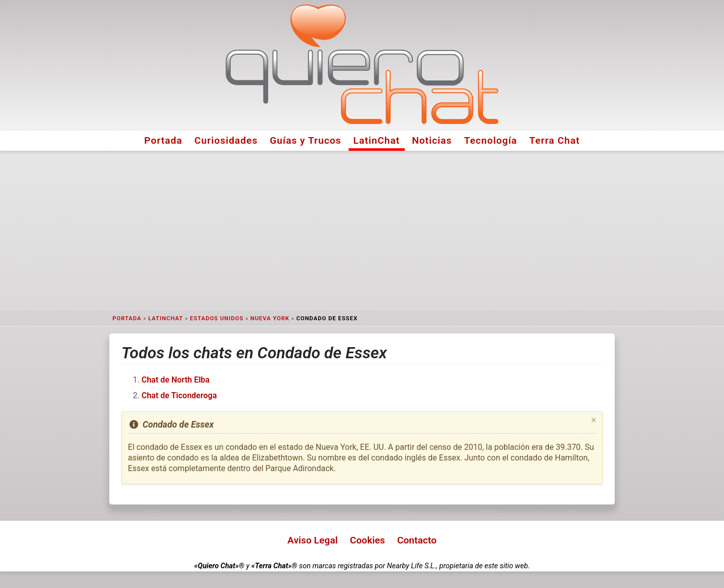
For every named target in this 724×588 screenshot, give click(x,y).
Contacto (417, 540)
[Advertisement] (362, 231)
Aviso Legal (312, 540)
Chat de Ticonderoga (179, 395)
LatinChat (376, 140)
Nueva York (270, 319)
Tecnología (491, 140)
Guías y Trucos (305, 140)
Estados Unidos (217, 319)
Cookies (367, 540)
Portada (163, 140)
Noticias (432, 140)
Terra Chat (555, 140)
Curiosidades (226, 140)
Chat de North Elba (176, 380)
